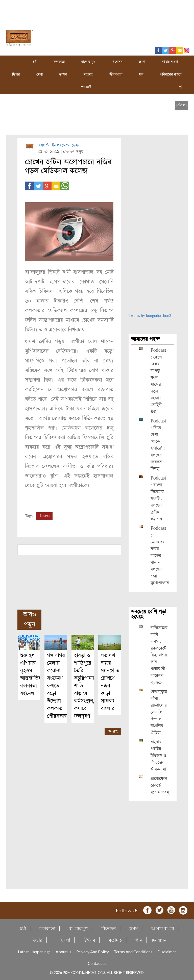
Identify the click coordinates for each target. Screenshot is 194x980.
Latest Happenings (34, 952)
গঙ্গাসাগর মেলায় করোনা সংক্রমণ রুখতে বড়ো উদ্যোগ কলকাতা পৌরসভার (57, 686)
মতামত (88, 74)
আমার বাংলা (170, 62)
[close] (181, 105)
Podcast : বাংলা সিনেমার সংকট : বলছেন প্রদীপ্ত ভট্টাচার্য (158, 499)
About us (63, 952)
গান (141, 74)
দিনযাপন (44, 516)
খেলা (40, 74)
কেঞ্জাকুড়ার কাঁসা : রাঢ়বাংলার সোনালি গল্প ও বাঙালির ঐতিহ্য (159, 712)
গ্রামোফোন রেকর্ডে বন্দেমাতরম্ (160, 785)
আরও (113, 731)
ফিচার (16, 74)
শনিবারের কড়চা (171, 74)
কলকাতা (59, 62)
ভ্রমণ (142, 62)
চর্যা (35, 62)
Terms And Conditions (133, 952)
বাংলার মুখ (88, 62)
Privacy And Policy (93, 952)
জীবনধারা (116, 74)
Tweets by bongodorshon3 (150, 316)
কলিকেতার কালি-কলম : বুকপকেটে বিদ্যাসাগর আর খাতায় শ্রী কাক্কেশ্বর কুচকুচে (159, 655)
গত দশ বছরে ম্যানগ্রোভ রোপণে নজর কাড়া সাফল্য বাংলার (110, 682)
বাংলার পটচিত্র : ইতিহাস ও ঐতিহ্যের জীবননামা (158, 756)
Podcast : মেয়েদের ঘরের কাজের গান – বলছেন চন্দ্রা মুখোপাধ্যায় (160, 556)
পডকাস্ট (86, 87)
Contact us (97, 963)
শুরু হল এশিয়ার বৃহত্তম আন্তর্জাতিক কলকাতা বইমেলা (31, 674)
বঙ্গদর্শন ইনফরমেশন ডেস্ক (58, 145)
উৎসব (63, 74)
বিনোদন (117, 62)
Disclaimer (167, 952)
